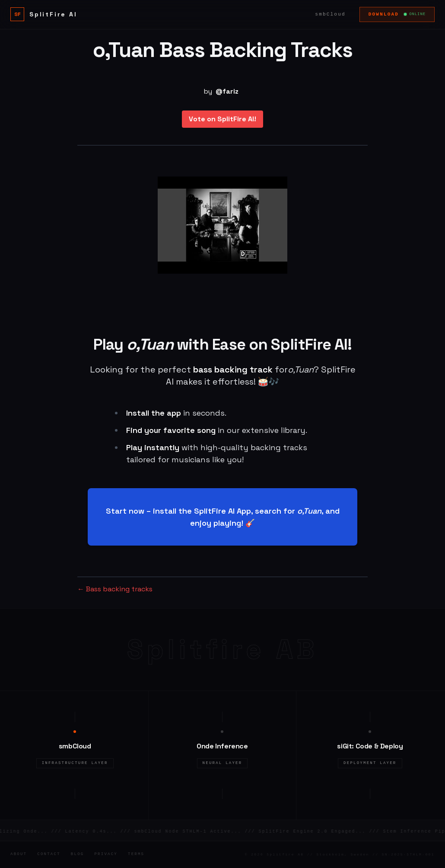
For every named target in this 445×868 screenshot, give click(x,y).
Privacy (106, 854)
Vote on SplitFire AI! (222, 119)
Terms (136, 854)
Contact (49, 854)
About (19, 854)
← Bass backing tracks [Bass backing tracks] (115, 589)
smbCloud (330, 14)
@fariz (227, 91)
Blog (78, 854)
